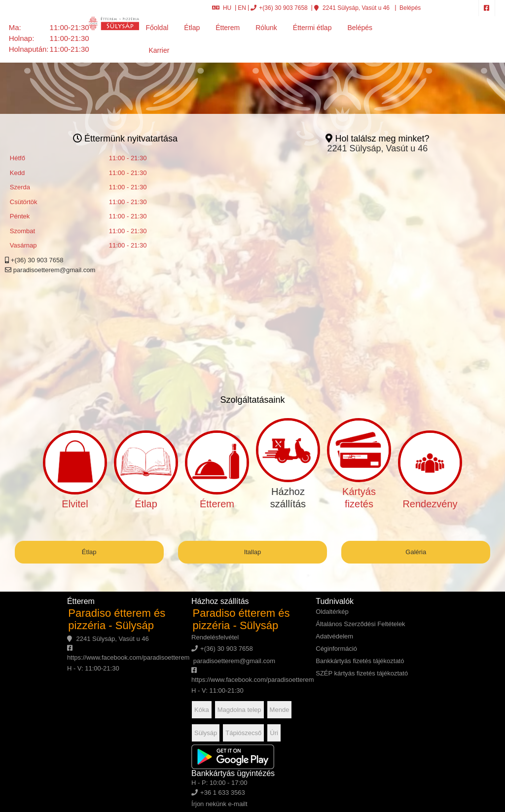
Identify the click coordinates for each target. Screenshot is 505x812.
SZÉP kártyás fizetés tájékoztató (362, 673)
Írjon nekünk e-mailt (219, 804)
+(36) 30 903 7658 (279, 8)
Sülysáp (206, 733)
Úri (274, 733)
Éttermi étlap (312, 28)
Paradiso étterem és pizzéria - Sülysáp (117, 619)
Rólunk (266, 28)
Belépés (410, 8)
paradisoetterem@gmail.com (50, 270)
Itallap (253, 552)
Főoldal (157, 28)
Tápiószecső (243, 733)
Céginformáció (336, 649)
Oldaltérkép (332, 612)
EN (242, 8)
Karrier (159, 50)
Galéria (416, 552)
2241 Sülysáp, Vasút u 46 (352, 8)
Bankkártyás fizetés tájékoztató (360, 661)
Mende (280, 710)
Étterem (228, 28)
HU (222, 8)
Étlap (192, 28)
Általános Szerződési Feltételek (360, 624)
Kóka (202, 710)
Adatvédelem (334, 636)
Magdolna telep (239, 710)
